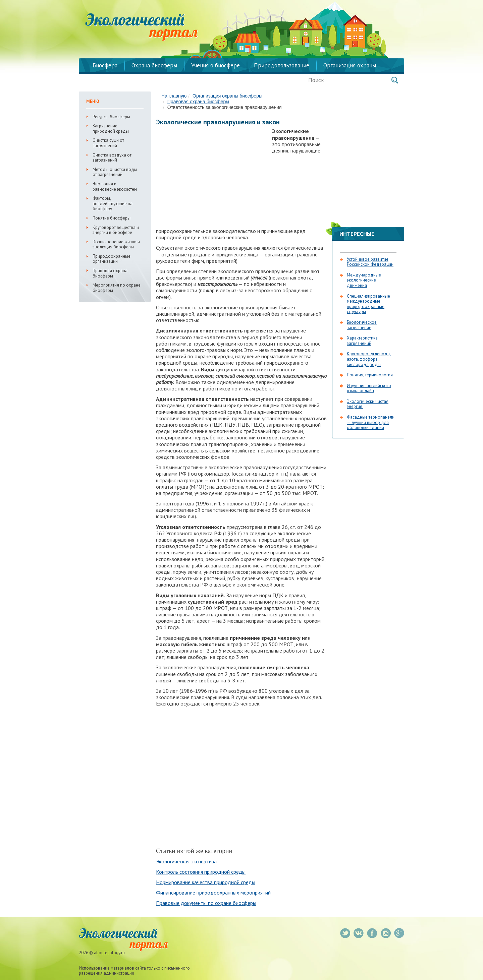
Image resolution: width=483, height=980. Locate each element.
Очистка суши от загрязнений (108, 143)
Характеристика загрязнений (362, 341)
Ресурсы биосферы (111, 117)
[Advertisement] (212, 176)
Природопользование (282, 65)
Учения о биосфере (216, 65)
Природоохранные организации (112, 259)
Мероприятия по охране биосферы (117, 288)
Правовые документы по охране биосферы (206, 903)
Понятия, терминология (370, 375)
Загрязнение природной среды (111, 129)
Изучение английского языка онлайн (369, 388)
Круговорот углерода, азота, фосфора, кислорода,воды (369, 359)
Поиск (395, 80)
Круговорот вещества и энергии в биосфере (116, 230)
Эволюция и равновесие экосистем (115, 187)
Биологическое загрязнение (362, 325)
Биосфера (105, 65)
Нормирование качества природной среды (206, 882)
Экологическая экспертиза (186, 861)
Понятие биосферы (112, 218)
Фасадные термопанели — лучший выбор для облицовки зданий (371, 422)
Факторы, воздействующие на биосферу (113, 203)
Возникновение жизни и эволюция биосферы (116, 244)
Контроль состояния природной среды (201, 872)
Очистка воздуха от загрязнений (112, 158)
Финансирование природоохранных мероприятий (213, 893)
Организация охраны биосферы (227, 96)
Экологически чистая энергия (368, 404)
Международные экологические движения (364, 280)
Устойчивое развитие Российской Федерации (370, 262)
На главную (174, 96)
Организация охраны (350, 65)
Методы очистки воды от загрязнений (115, 172)
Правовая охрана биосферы (198, 102)
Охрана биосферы (154, 65)
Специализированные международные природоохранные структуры (368, 304)
